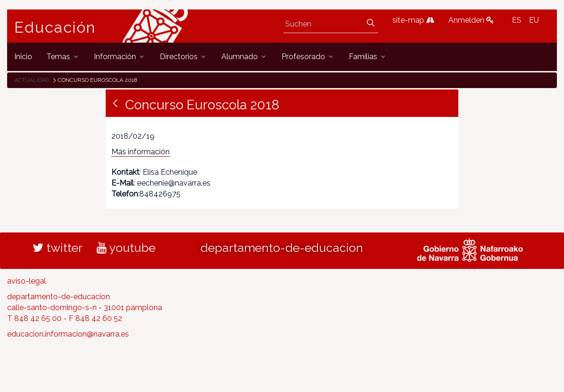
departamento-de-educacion (282, 248)
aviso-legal (27, 281)
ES (517, 20)
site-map (413, 20)
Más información (141, 152)
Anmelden (471, 20)
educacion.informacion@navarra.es (68, 334)
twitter (58, 248)
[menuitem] (23, 57)
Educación (55, 27)
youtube (126, 248)
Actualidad (32, 80)
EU (534, 20)
